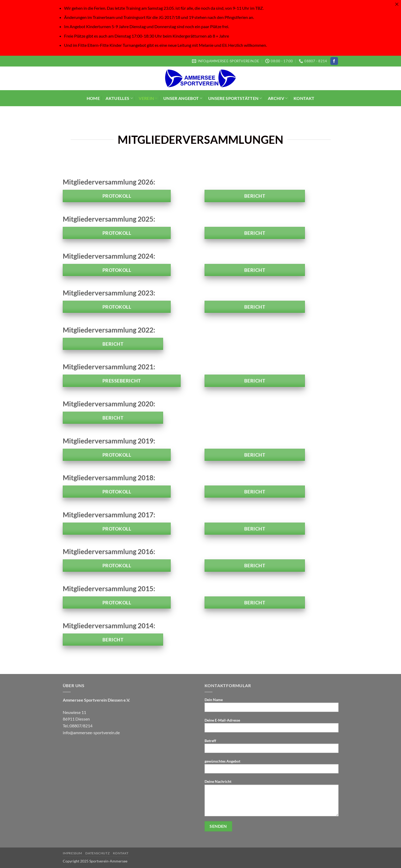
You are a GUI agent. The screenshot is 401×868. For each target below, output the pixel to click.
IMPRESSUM (73, 853)
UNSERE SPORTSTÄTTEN (235, 98)
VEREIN (148, 98)
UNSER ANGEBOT (183, 98)
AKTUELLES (119, 98)
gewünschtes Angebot (272, 768)
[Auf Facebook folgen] (334, 61)
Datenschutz (97, 853)
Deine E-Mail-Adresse (272, 727)
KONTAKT (304, 98)
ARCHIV (278, 98)
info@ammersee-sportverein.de (91, 732)
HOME (93, 98)
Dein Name (272, 706)
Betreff (272, 747)
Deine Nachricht (272, 799)
